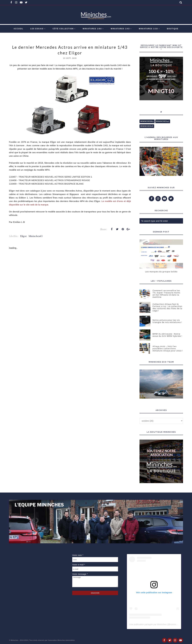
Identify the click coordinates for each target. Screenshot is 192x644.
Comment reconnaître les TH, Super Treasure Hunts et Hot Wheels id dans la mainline (166, 294)
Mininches (15, 640)
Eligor (23, 236)
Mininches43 (36, 236)
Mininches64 (147, 121)
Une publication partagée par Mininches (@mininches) (155, 624)
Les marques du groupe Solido (161, 272)
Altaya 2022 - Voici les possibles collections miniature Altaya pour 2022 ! (168, 349)
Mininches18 (147, 126)
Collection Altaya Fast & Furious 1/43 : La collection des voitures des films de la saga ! (167, 307)
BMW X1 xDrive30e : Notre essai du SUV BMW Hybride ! (167, 335)
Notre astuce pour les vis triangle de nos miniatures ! (167, 321)
